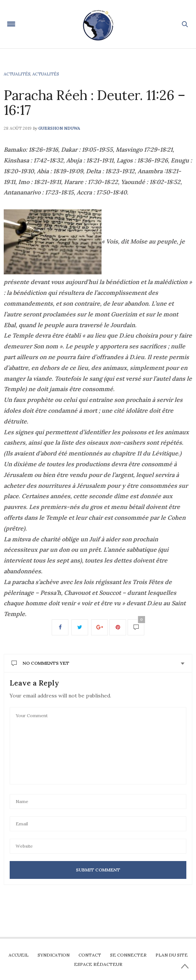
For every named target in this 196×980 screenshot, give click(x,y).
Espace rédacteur (98, 964)
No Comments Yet (40, 663)
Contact (90, 955)
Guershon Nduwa (59, 128)
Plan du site (172, 955)
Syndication (54, 955)
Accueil (19, 955)
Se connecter (128, 955)
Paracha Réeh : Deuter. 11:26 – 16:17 (94, 103)
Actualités (17, 74)
